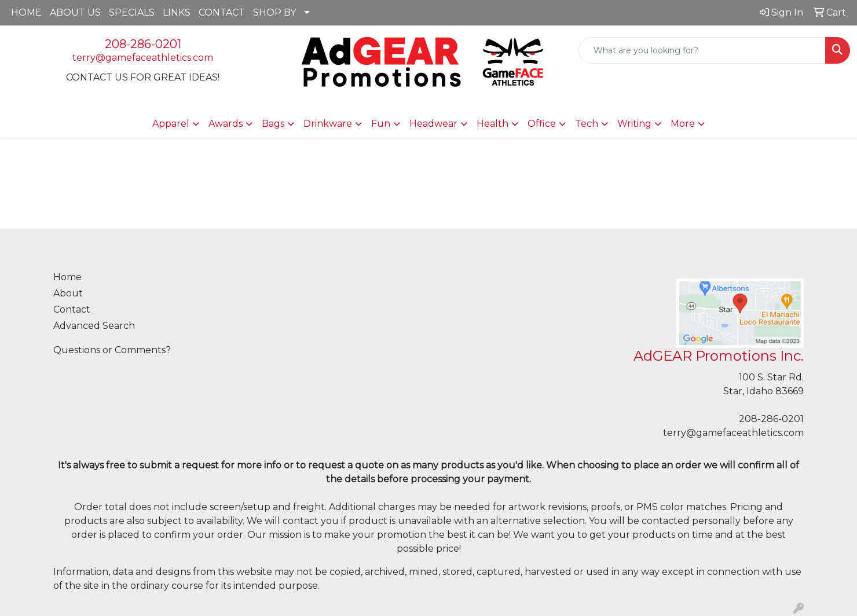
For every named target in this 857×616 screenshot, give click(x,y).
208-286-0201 (143, 44)
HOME (26, 12)
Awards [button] (226, 124)
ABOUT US (75, 12)
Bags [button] (273, 124)
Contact (72, 309)
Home (67, 277)
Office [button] (542, 124)
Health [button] (492, 124)
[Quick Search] (702, 50)
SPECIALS (132, 12)
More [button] (683, 124)
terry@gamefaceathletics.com (143, 58)
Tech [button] (587, 124)
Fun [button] (381, 124)
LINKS (177, 12)
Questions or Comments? (112, 350)
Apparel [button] (171, 124)
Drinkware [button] (328, 124)
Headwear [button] (433, 124)
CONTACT (222, 12)
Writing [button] (634, 124)
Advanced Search (94, 326)
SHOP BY (274, 12)
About (68, 293)
